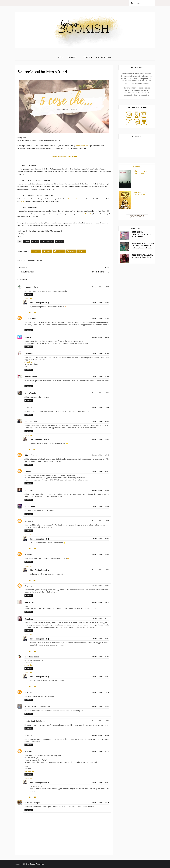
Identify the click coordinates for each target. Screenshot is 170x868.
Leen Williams (30, 602)
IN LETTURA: (137, 167)
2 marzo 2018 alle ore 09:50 (101, 377)
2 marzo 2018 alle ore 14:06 (101, 471)
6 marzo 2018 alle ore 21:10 (101, 752)
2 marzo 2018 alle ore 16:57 (101, 521)
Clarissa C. (29, 521)
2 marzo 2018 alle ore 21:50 (101, 619)
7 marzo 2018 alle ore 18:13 (101, 439)
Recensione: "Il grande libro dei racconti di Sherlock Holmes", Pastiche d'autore (143, 246)
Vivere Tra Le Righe (32, 803)
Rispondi (29, 295)
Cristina (28, 472)
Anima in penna (31, 319)
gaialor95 (28, 692)
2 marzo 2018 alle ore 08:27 (101, 318)
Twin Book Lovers (82, 146)
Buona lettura (30, 507)
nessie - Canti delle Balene (35, 721)
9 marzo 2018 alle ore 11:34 (101, 803)
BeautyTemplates (37, 864)
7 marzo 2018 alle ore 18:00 (101, 782)
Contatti (73, 57)
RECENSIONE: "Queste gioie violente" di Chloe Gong (143, 256)
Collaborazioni (104, 57)
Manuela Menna (31, 377)
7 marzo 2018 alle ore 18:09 (101, 677)
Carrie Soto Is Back (140, 192)
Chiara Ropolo (30, 393)
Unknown (28, 555)
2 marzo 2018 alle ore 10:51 (101, 422)
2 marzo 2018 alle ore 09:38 (101, 354)
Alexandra (29, 354)
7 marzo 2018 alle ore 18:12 (101, 539)
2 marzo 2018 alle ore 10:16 (101, 393)
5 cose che (27, 241)
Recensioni (87, 57)
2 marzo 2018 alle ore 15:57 (101, 490)
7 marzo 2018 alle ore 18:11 (101, 570)
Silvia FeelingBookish (39, 303)
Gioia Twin (29, 619)
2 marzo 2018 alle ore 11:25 (101, 455)
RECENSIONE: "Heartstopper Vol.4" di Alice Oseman (141, 234)
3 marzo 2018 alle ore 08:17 (101, 657)
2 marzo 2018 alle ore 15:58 (101, 507)
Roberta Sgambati (32, 657)
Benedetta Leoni (31, 422)
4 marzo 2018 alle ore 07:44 (101, 692)
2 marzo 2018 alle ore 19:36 (101, 586)
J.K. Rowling (35, 241)
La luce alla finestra (85, 214)
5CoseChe (28, 362)
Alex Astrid (29, 337)
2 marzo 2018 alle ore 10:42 (101, 407)
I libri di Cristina (31, 455)
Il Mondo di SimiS (31, 287)
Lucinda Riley (60, 241)
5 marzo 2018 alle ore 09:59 (101, 721)
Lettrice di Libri (30, 771)
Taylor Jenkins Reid (140, 194)
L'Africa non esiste (140, 171)
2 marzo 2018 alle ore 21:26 (101, 602)
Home (61, 57)
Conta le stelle (73, 199)
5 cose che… (29, 665)
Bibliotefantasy (30, 490)
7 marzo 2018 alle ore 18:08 (101, 639)
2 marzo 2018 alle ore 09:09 (101, 337)
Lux (23, 201)
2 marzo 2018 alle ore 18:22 (101, 554)
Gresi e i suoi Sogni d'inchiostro (37, 707)
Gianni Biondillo (139, 173)
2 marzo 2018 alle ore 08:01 (101, 287)
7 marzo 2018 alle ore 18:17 (101, 303)
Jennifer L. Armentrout (47, 241)
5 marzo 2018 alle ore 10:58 (101, 735)
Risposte (29, 299)
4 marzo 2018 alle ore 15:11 (101, 707)
